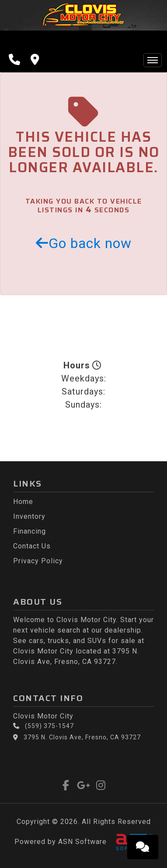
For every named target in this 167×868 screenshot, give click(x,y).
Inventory (29, 516)
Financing (30, 531)
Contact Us (32, 546)
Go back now (84, 243)
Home (23, 502)
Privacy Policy (38, 561)
